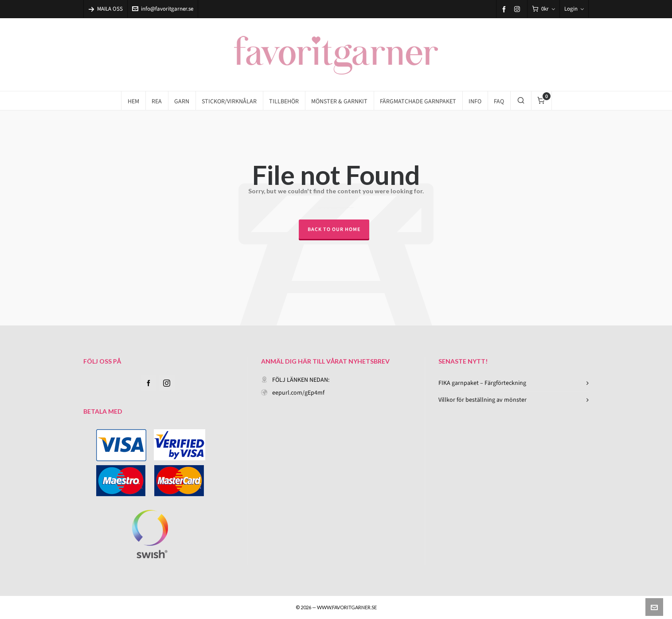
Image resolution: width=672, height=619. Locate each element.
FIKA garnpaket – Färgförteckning (482, 383)
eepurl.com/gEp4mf (298, 393)
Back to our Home (334, 229)
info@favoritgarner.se (163, 9)
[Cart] (543, 9)
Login (574, 9)
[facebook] (505, 9)
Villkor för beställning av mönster (483, 400)
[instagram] (518, 9)
